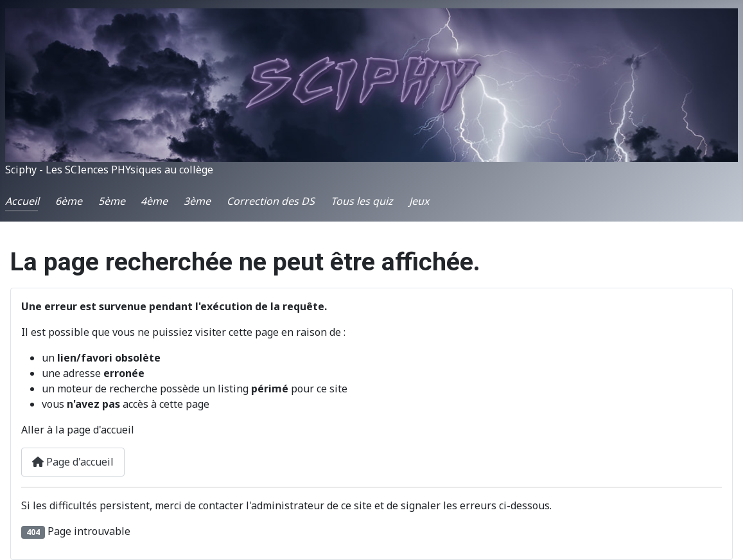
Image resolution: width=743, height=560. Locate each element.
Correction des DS (271, 201)
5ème (112, 201)
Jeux (419, 201)
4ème (154, 201)
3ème (197, 201)
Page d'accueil (73, 462)
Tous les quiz (362, 201)
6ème (69, 201)
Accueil (22, 201)
